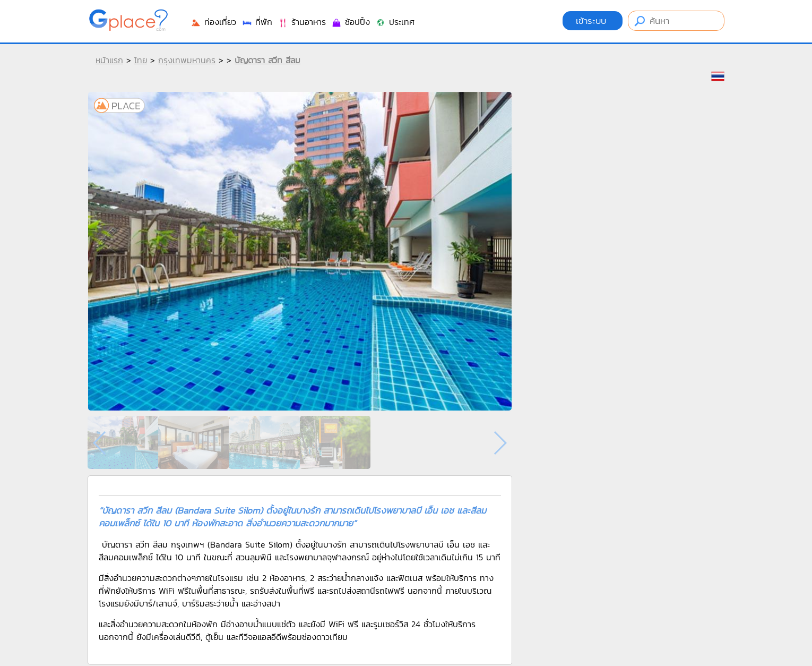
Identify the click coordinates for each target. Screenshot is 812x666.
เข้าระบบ (593, 21)
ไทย (141, 60)
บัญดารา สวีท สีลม (267, 60)
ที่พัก (257, 22)
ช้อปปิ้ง (351, 22)
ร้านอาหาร (302, 22)
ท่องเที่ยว (213, 22)
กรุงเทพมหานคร (187, 60)
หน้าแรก (109, 60)
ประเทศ (395, 22)
